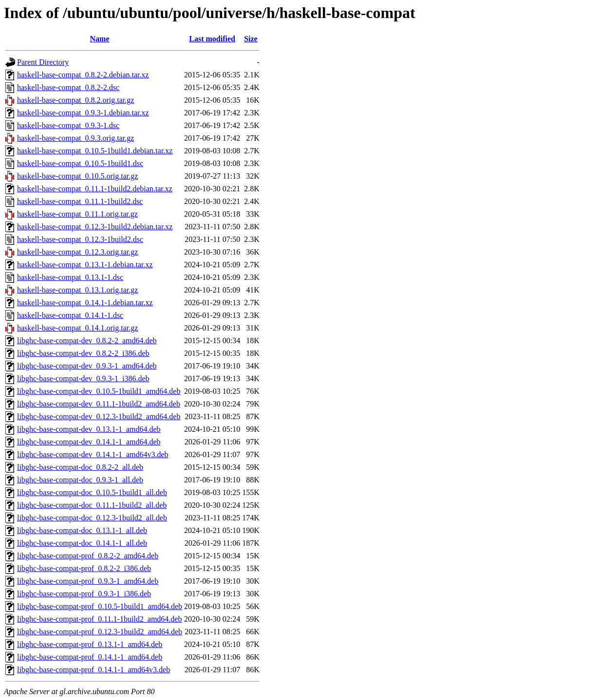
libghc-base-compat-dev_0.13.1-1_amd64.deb (89, 429)
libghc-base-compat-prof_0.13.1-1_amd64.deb (90, 644)
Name (100, 39)
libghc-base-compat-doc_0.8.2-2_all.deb (80, 467)
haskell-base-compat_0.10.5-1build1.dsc (80, 163)
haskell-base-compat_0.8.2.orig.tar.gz (75, 100)
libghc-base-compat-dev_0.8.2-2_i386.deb (83, 353)
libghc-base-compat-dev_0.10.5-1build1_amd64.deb (99, 391)
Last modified (212, 39)
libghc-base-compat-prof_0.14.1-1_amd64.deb (90, 657)
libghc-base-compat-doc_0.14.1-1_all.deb (82, 543)
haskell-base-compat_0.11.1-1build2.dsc (80, 201)
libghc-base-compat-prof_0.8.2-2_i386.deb (84, 568)
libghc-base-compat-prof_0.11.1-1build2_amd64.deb (99, 619)
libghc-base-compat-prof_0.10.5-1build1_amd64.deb (100, 606)
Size (251, 39)
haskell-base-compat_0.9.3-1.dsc (68, 125)
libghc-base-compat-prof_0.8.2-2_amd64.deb (88, 556)
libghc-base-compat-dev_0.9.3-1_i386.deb (83, 378)
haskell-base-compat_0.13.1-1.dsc (70, 277)
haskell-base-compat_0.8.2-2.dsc (68, 87)
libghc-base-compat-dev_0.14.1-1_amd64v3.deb (93, 454)
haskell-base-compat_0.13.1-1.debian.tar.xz (85, 265)
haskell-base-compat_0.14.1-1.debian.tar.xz (85, 303)
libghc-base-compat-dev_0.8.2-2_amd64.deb (87, 341)
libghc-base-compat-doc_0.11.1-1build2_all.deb (92, 505)
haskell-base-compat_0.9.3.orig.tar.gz (75, 138)
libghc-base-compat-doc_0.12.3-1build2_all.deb (92, 518)
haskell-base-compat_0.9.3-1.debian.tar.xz (83, 113)
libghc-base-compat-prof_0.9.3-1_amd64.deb (88, 581)
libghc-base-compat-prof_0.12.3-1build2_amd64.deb (100, 632)
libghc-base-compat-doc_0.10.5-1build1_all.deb (92, 492)
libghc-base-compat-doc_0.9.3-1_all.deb (80, 480)
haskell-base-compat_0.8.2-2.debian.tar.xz (83, 75)
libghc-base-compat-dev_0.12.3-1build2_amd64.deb (99, 416)
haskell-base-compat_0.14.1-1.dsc (70, 315)
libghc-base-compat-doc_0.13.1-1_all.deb (82, 530)
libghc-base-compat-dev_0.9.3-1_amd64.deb (87, 366)
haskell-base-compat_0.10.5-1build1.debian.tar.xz (95, 151)
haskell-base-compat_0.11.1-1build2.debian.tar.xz (95, 189)
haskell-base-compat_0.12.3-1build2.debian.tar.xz (95, 227)
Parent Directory (43, 62)
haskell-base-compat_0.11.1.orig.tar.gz (77, 214)
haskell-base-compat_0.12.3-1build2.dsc (80, 239)
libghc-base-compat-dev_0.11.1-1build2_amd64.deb (99, 404)
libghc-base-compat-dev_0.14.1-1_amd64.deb (89, 442)
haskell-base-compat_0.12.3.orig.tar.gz (77, 252)
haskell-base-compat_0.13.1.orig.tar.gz (77, 290)
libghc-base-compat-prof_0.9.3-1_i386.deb (84, 594)
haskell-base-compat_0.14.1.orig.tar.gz (77, 328)
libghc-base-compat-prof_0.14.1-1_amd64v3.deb (94, 670)
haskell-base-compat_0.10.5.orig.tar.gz (77, 176)
